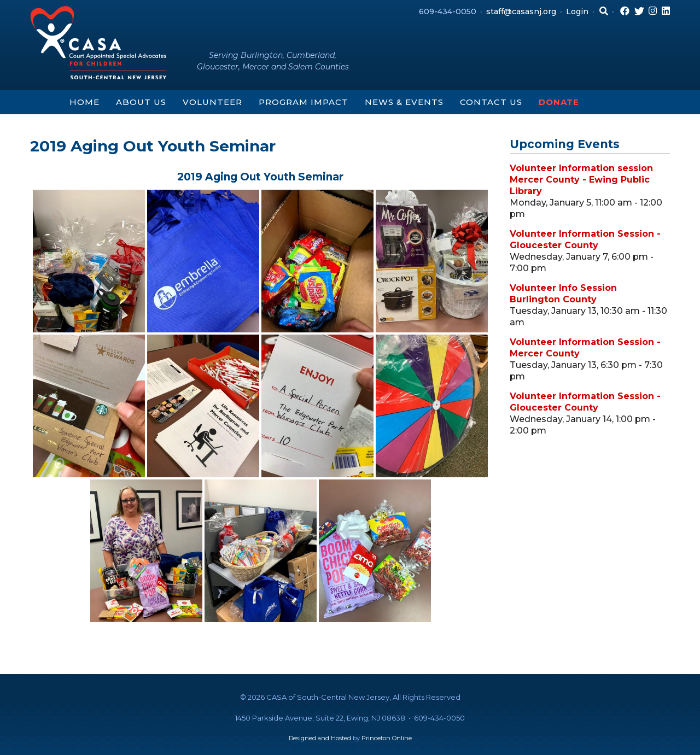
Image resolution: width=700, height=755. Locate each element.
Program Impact (304, 102)
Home (84, 102)
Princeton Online (387, 738)
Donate (559, 102)
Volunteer (212, 102)
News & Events (404, 102)
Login (577, 11)
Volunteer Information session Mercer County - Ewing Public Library (581, 180)
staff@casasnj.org (521, 11)
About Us (141, 102)
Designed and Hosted (320, 738)
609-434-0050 (448, 11)
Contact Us (491, 102)
